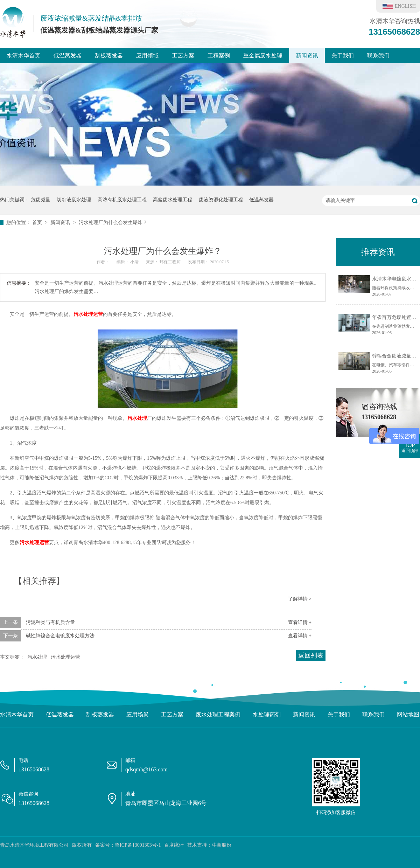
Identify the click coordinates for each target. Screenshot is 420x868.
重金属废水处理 (263, 55)
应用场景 (138, 714)
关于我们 (343, 55)
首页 (38, 223)
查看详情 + (300, 622)
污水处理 (137, 418)
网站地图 (408, 714)
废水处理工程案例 (218, 714)
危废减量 (41, 200)
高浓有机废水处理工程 (122, 200)
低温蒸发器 (68, 55)
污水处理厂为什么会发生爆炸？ (113, 223)
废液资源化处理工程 (221, 200)
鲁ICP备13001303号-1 (138, 845)
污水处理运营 (88, 314)
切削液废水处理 (74, 200)
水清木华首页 (23, 55)
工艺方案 (183, 55)
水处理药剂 (267, 714)
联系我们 (378, 55)
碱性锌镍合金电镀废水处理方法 (60, 636)
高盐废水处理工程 (173, 200)
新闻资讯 (307, 55)
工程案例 (219, 55)
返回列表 (311, 655)
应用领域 (147, 55)
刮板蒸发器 (109, 55)
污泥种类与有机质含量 (50, 622)
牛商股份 (222, 845)
